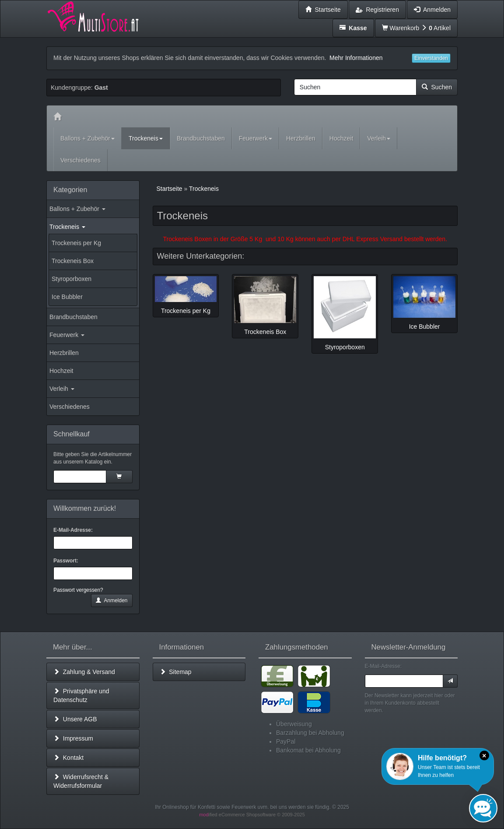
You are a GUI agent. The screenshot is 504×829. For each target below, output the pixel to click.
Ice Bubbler (67, 297)
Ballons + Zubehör (77, 209)
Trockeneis (67, 227)
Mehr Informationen (356, 58)
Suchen (437, 87)
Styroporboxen (72, 279)
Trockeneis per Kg (76, 243)
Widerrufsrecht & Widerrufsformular (81, 781)
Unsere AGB (75, 719)
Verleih (62, 389)
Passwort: (66, 561)
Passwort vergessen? (78, 590)
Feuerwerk (67, 335)
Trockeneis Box (73, 261)
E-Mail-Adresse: (73, 530)
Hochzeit (61, 371)
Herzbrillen (64, 353)
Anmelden (112, 601)
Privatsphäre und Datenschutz (81, 696)
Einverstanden (431, 58)
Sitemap (176, 672)
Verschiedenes (70, 407)
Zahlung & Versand (84, 672)
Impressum (73, 738)
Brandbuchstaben (73, 317)
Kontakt (68, 758)
